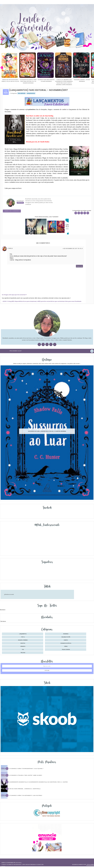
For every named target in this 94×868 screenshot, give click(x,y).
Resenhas (66, 634)
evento (66, 640)
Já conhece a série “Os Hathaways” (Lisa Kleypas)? (26, 795)
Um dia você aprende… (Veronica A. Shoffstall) (25, 789)
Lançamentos (31, 93)
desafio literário (23, 640)
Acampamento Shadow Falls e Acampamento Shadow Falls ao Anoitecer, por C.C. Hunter (38, 782)
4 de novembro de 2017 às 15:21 (73, 248)
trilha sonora (66, 650)
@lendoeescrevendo (9, 594)
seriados (23, 646)
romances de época (66, 643)
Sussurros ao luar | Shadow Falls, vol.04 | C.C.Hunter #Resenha (47, 431)
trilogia (23, 653)
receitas (23, 643)
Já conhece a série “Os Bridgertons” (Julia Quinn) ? (26, 769)
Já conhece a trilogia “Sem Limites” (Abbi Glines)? (26, 775)
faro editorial (22, 93)
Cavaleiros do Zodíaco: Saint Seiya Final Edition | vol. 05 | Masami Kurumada (37, 81)
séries (66, 646)
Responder (79, 266)
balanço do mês (66, 637)
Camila (10, 248)
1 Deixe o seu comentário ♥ (12, 211)
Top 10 (23, 637)
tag (23, 650)
